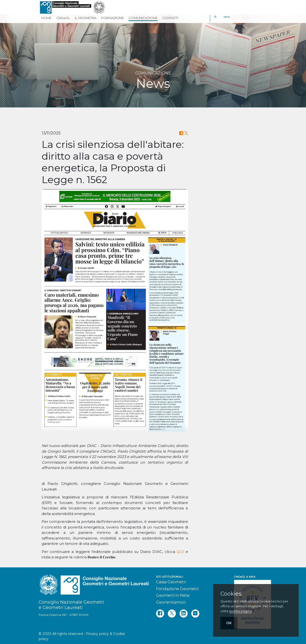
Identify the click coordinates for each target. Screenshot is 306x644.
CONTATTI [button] (170, 18)
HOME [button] (46, 18)
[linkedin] (184, 614)
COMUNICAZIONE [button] (143, 18)
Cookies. (231, 594)
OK (229, 623)
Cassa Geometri (171, 582)
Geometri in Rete (173, 595)
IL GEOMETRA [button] (86, 18)
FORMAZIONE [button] (113, 18)
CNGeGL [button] (63, 18)
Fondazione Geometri (177, 589)
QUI (180, 552)
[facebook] (160, 614)
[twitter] (172, 614)
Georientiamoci (171, 602)
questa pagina (240, 611)
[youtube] (195, 614)
